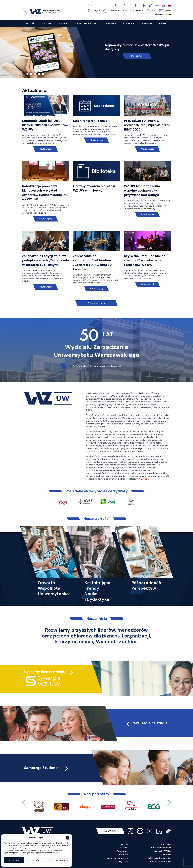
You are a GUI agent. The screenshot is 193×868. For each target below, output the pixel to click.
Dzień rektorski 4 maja (90, 121)
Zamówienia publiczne (118, 858)
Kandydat (166, 844)
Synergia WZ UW (163, 851)
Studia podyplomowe (160, 848)
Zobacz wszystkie (96, 303)
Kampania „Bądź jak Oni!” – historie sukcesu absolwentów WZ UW (45, 125)
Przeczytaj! (137, 56)
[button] (68, 838)
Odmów (36, 860)
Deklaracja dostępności (159, 858)
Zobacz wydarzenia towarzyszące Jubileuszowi (97, 366)
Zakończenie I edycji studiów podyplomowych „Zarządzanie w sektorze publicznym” (45, 260)
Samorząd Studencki (46, 768)
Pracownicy (123, 851)
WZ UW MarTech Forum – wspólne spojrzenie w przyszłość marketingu (144, 190)
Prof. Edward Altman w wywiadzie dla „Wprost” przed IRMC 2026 (147, 125)
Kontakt (167, 855)
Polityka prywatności (161, 861)
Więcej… (145, 479)
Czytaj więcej (46, 149)
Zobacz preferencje (58, 860)
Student (124, 848)
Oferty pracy (122, 861)
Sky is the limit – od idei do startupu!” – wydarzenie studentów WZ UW (145, 260)
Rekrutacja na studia (147, 723)
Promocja (124, 855)
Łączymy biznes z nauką (45, 672)
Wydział (125, 844)
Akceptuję (14, 860)
